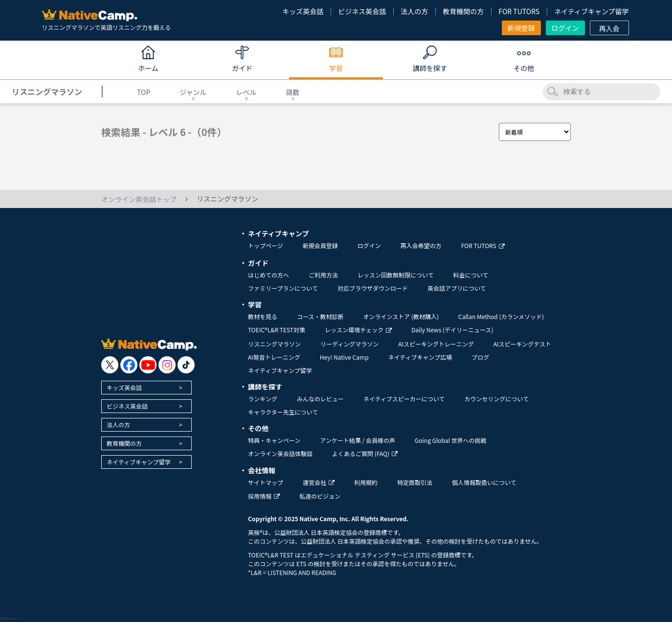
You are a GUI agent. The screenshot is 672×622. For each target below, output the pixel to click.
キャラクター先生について (283, 412)
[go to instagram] (167, 365)
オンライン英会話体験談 (280, 453)
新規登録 (521, 28)
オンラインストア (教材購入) (401, 316)
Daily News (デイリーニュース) (452, 330)
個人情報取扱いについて (484, 482)
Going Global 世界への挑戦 (451, 440)
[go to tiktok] (186, 365)
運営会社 (319, 482)
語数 (293, 92)
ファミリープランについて (283, 288)
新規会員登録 (320, 245)
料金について (471, 275)
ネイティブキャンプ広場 (420, 357)
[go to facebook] (129, 365)
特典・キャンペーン (274, 440)
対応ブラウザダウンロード (373, 288)
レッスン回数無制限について (396, 275)
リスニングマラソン (274, 344)
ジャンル (193, 92)
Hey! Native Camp (344, 357)
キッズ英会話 (303, 11)
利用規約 (366, 482)
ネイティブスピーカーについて (404, 399)
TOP (144, 92)
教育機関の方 (463, 11)
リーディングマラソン (349, 344)
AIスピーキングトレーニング (436, 344)
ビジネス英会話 (362, 11)
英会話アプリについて (457, 288)
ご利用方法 (323, 275)
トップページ (266, 245)
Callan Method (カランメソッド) (501, 316)
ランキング (263, 399)
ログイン (565, 28)
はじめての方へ (269, 275)
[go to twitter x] (110, 365)
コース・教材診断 (320, 316)
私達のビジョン (320, 496)
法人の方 (414, 11)
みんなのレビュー (320, 399)
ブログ (480, 357)
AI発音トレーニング (274, 357)
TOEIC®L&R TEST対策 (277, 330)
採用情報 (264, 496)
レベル (246, 92)
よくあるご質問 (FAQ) (365, 453)
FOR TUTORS (519, 11)
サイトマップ (266, 482)
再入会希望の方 (421, 245)
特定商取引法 (415, 482)
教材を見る (263, 316)
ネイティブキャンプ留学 (591, 11)
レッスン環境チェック (358, 330)
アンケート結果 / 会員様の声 (358, 440)
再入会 (609, 28)
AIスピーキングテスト (522, 344)
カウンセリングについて (496, 399)
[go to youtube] (148, 365)
